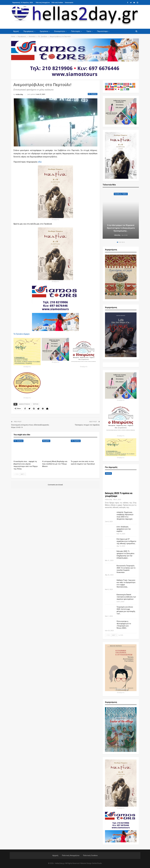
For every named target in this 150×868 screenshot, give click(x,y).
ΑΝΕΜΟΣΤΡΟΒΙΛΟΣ (25, 404)
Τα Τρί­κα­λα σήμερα (21, 334)
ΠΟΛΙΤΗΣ (108, 473)
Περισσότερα (102, 31)
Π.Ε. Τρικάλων (93, 94)
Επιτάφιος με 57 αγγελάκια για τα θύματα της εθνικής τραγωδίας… (126, 541)
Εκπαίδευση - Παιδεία (121, 194)
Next (23, 474)
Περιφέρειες (28, 31)
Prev (17, 474)
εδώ (40, 162)
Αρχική (16, 31)
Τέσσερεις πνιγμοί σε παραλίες (87, 425)
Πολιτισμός (76, 31)
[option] (121, 215)
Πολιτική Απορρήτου (43, 3)
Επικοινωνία (69, 3)
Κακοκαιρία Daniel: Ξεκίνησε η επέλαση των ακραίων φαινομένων (126, 597)
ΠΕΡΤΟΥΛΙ (36, 404)
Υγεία (89, 31)
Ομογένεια (44, 31)
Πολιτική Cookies (57, 3)
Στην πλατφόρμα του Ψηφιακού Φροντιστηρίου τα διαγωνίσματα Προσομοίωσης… (121, 228)
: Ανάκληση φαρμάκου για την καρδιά (124, 529)
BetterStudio (97, 863)
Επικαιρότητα (60, 31)
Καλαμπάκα (46, 441)
